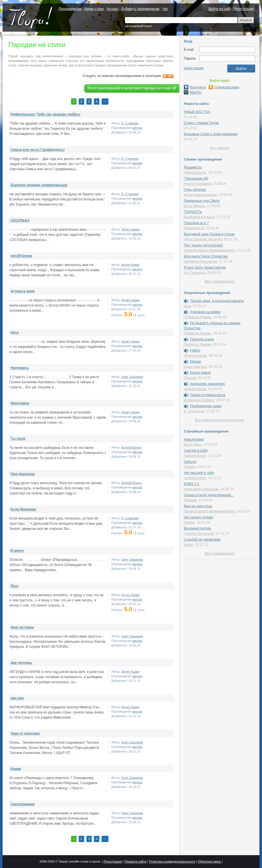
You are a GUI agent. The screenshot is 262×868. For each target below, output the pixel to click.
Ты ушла (18, 439)
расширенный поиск (138, 26)
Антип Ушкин (130, 229)
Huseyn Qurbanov (197, 184)
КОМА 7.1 (192, 484)
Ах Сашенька (195, 273)
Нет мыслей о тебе (199, 473)
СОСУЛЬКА (20, 220)
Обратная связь (209, 861)
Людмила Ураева (197, 317)
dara (187, 306)
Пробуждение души (206, 406)
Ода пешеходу (23, 474)
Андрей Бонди (131, 447)
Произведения (70, 9)
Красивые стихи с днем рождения (211, 134)
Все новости (219, 148)
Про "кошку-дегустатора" (203, 245)
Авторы (112, 9)
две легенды (21, 663)
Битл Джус (193, 445)
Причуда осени (202, 339)
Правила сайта (135, 861)
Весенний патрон (197, 528)
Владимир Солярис (199, 400)
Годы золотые (195, 190)
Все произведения (219, 281)
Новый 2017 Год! (197, 112)
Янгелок (190, 500)
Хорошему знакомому (207, 384)
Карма (16, 769)
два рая (17, 698)
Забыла (190, 462)
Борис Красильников (200, 195)
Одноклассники (224, 87)
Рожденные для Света (202, 201)
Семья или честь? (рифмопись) (38, 150)
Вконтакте (195, 87)
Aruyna (189, 522)
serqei (189, 545)
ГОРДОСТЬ (193, 212)
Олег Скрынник (132, 377)
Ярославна (20, 403)
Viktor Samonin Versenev (203, 239)
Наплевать (20, 368)
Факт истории (22, 627)
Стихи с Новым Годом (201, 123)
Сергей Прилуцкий (199, 534)
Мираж (196, 362)
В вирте (17, 551)
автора (137, 128)
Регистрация (244, 9)
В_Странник (130, 123)
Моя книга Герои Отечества (206, 256)
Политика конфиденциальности (172, 861)
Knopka (190, 467)
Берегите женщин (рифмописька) (39, 185)
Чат (165, 9)
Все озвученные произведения (219, 420)
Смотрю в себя (196, 451)
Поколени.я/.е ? (196, 223)
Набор (195, 350)
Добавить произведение (140, 9)
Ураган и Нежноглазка (208, 395)
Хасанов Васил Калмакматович (209, 250)
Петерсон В (194, 228)
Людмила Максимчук (200, 261)
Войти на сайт (220, 9)
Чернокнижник (195, 356)
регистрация (194, 68)
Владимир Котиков (199, 217)
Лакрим (190, 378)
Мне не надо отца (198, 506)
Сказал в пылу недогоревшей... (209, 495)
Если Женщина (23, 509)
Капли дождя (200, 373)
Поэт (15, 586)
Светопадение (23, 804)
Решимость (193, 167)
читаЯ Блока (21, 256)
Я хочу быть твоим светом (205, 267)
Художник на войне (205, 312)
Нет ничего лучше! (198, 517)
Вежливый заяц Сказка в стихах (209, 234)
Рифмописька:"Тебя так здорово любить (46, 114)
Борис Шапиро (195, 367)
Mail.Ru (193, 92)
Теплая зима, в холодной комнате (217, 301)
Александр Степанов (201, 489)
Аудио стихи (94, 9)
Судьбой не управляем (202, 540)
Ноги (15, 332)
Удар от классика (25, 733)
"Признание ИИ (196, 179)
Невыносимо (194, 439)
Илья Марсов (194, 206)
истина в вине (23, 291)
